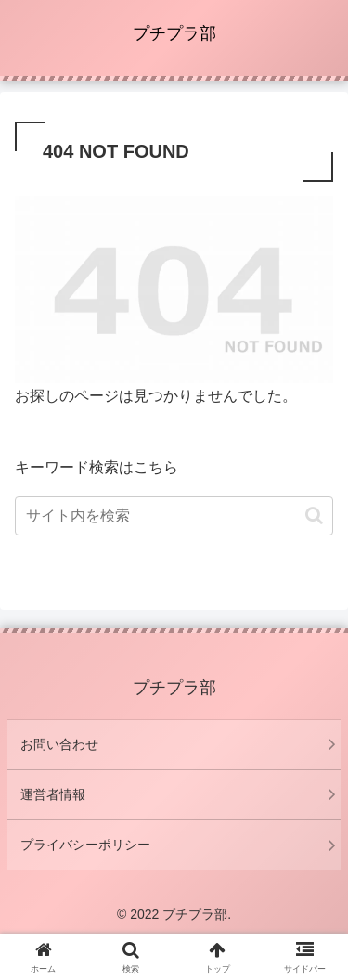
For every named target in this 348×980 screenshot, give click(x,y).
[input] (174, 516)
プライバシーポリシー (85, 845)
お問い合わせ (59, 744)
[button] (314, 516)
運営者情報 (53, 794)
